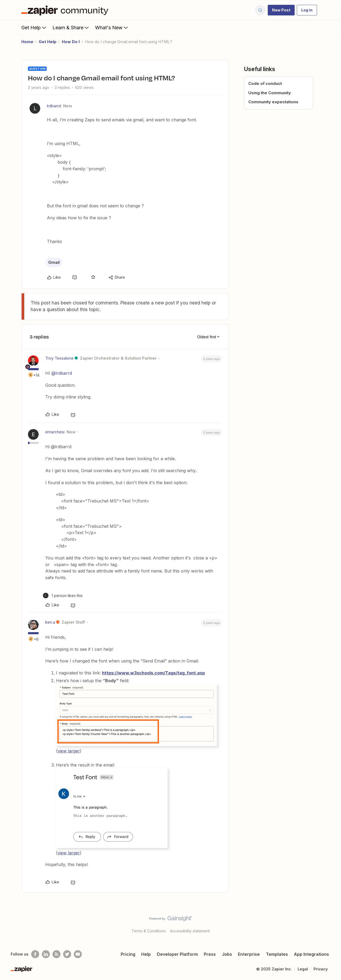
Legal (303, 969)
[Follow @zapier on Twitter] (67, 954)
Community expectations (273, 102)
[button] (281, 10)
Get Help (34, 27)
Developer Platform (177, 954)
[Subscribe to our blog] (56, 954)
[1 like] (63, 596)
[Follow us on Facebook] (35, 954)
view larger (69, 751)
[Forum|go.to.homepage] (66, 10)
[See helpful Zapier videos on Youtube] (78, 954)
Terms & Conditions (149, 931)
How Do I (71, 42)
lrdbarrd (54, 106)
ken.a (50, 622)
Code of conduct (265, 83)
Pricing (128, 954)
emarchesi (55, 432)
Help (146, 954)
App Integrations (311, 954)
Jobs (227, 954)
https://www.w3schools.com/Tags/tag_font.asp (153, 673)
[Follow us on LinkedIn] (46, 954)
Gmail (54, 262)
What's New (112, 27)
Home (27, 42)
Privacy (321, 969)
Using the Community (270, 93)
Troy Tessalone (59, 358)
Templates (277, 954)
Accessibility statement (190, 931)
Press (210, 954)
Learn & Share (71, 27)
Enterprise (249, 954)
